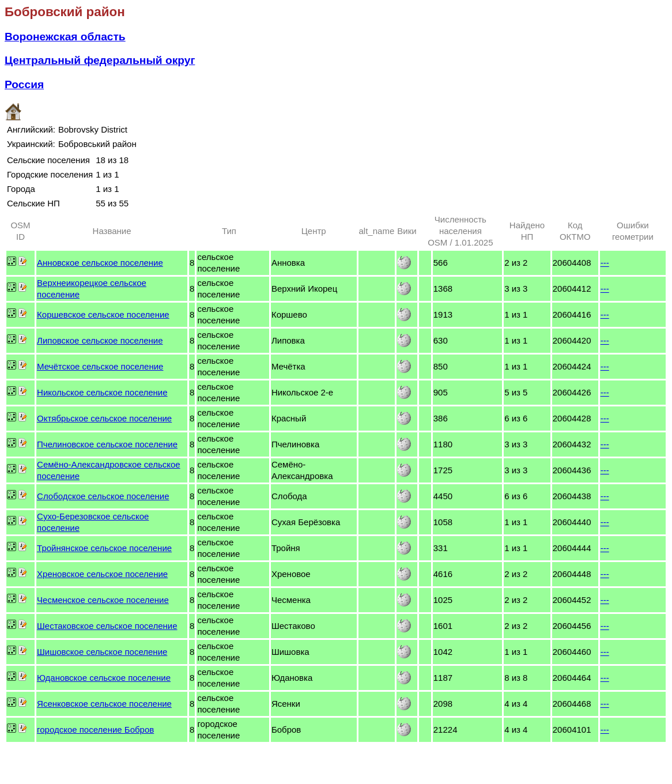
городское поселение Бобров (95, 730)
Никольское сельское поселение (102, 392)
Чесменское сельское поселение (103, 600)
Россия (24, 84)
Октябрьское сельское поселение (104, 418)
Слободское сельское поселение (103, 496)
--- (605, 263)
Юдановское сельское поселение (104, 678)
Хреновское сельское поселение (102, 574)
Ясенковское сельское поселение (104, 704)
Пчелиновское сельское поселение (107, 444)
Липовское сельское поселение (100, 340)
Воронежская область (65, 37)
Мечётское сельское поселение (100, 366)
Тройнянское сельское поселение (104, 548)
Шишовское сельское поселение (102, 652)
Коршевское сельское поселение (103, 314)
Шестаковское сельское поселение (107, 626)
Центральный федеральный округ (100, 60)
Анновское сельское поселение (100, 263)
